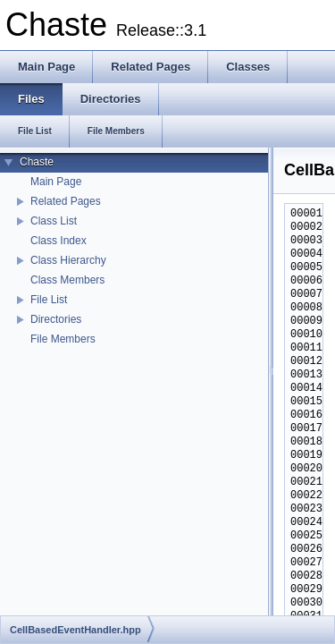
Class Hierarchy (68, 260)
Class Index (59, 241)
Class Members (67, 280)
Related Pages (66, 201)
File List (49, 300)
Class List (54, 221)
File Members (63, 339)
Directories (56, 319)
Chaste (37, 162)
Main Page (56, 182)
